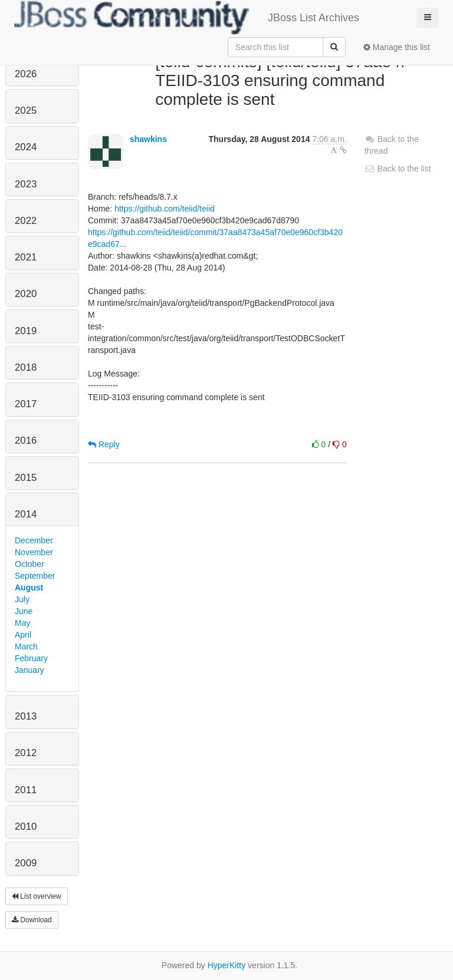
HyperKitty (227, 965)
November (34, 552)
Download (32, 920)
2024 (26, 147)
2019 (26, 331)
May (22, 623)
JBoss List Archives (187, 18)
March (26, 646)
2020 (26, 294)
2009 (26, 863)
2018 (26, 367)
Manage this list (397, 47)
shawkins (148, 139)
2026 (26, 74)
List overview (37, 896)
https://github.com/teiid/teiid (165, 209)
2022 (26, 221)
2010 (26, 826)
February (31, 658)
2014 (26, 514)
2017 (26, 404)
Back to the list (398, 169)
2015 (26, 478)
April (23, 635)
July (22, 599)
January (29, 670)
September (35, 576)
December (34, 540)
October (29, 564)
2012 (26, 753)
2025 (26, 110)
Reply (104, 444)
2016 (26, 440)
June (24, 611)
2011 (26, 790)
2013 (26, 716)
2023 (26, 184)
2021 (26, 257)
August (29, 588)
